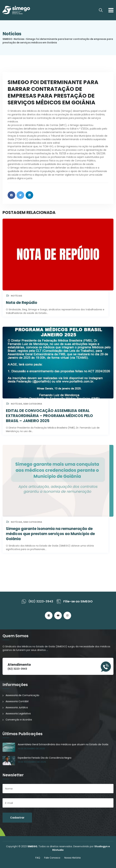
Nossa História (72, 858)
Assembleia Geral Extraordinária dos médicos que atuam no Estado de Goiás (63, 744)
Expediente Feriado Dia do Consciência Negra (45, 758)
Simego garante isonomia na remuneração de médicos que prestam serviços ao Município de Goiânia (50, 534)
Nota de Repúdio (22, 303)
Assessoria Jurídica (17, 707)
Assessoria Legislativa (18, 714)
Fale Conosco (52, 858)
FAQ (38, 858)
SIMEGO (32, 846)
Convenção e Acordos (19, 720)
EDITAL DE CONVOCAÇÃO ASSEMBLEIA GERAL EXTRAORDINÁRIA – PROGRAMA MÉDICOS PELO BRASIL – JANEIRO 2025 (49, 416)
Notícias (17, 296)
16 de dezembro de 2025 (31, 749)
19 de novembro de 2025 (32, 762)
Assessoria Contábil (17, 701)
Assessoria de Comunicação (22, 695)
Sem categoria (33, 404)
